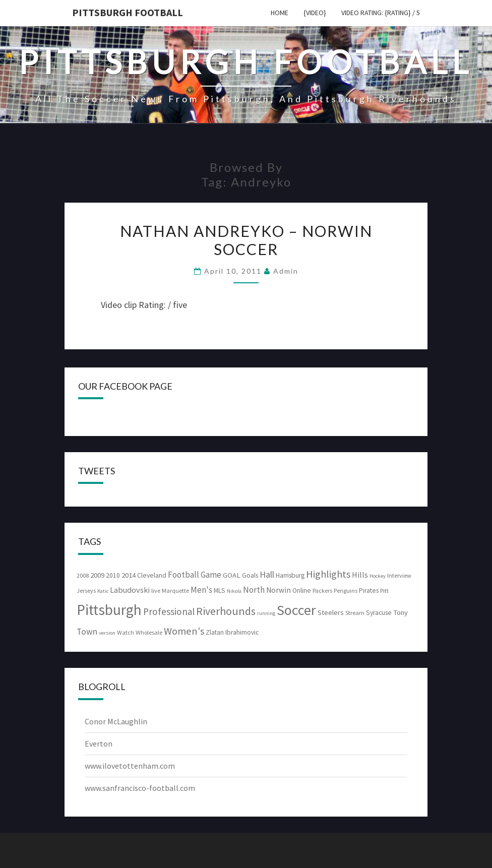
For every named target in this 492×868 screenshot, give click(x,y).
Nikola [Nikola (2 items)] (234, 591)
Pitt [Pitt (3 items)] (384, 591)
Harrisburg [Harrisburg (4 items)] (290, 575)
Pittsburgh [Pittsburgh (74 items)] (109, 610)
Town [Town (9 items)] (87, 632)
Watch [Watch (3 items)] (126, 632)
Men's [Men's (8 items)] (201, 590)
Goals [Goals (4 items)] (250, 575)
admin (286, 271)
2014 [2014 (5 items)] (129, 575)
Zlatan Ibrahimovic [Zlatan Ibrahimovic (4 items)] (232, 632)
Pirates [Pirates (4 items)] (369, 591)
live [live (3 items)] (156, 591)
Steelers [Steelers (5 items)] (331, 612)
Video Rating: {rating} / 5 (381, 13)
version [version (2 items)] (107, 633)
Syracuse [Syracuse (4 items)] (379, 613)
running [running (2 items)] (266, 613)
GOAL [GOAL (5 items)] (232, 575)
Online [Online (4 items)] (302, 591)
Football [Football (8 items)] (183, 575)
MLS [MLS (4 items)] (220, 591)
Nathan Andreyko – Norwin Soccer (246, 240)
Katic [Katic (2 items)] (103, 591)
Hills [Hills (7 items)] (360, 575)
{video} (315, 13)
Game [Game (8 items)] (211, 575)
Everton (99, 743)
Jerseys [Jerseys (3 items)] (86, 591)
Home (280, 13)
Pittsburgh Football (128, 12)
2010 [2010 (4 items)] (113, 575)
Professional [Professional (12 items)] (169, 611)
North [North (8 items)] (254, 590)
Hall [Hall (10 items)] (267, 574)
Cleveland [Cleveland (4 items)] (152, 575)
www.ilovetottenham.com (130, 766)
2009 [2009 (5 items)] (97, 575)
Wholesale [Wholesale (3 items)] (149, 632)
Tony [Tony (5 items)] (401, 612)
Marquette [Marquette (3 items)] (175, 591)
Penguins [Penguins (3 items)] (346, 591)
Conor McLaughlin (116, 721)
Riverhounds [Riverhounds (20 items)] (226, 611)
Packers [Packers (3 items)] (322, 591)
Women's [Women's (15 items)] (184, 631)
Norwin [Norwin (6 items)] (279, 590)
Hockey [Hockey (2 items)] (378, 576)
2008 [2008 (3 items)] (83, 575)
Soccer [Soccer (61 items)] (296, 610)
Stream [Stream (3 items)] (355, 613)
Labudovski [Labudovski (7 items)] (130, 590)
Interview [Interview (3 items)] (399, 575)
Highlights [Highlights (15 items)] (328, 574)
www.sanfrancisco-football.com (140, 788)
